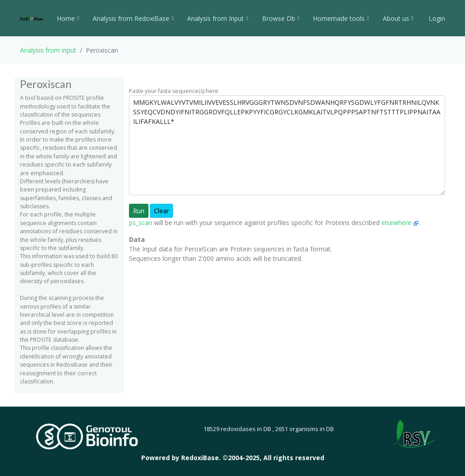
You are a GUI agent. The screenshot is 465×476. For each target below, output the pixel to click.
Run (139, 211)
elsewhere (400, 223)
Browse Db (281, 18)
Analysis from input (48, 50)
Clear (161, 211)
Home (68, 18)
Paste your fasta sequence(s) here (174, 91)
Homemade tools (341, 18)
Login (436, 18)
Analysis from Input (218, 18)
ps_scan (141, 223)
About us (398, 18)
